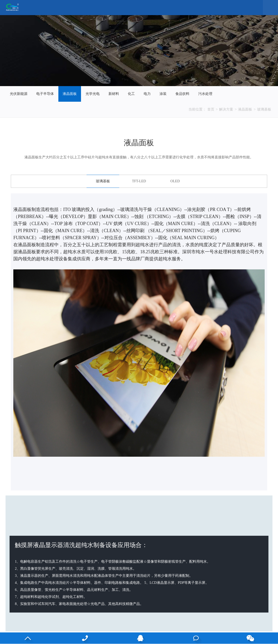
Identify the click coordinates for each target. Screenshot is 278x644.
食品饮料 (182, 94)
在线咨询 (196, 638)
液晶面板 (70, 94)
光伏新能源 (19, 94)
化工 (131, 94)
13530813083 (85, 638)
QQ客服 (140, 638)
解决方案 (226, 109)
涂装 (163, 94)
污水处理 (205, 94)
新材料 (114, 94)
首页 (211, 109)
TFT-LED (139, 181)
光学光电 (93, 94)
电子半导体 (45, 94)
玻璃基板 (264, 109)
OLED (175, 181)
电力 (147, 94)
